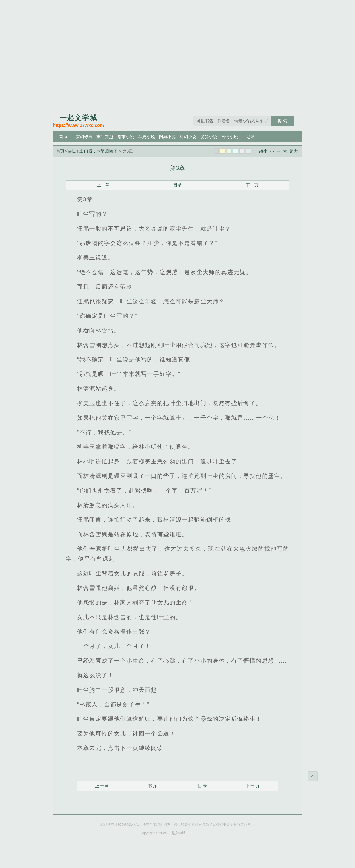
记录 (250, 137)
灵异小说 (209, 137)
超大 (294, 151)
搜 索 (282, 121)
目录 (177, 185)
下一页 (252, 185)
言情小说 (230, 137)
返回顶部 (313, 776)
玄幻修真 (84, 137)
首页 (63, 137)
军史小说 (146, 137)
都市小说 (126, 137)
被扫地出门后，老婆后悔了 (92, 151)
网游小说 (167, 137)
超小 (263, 151)
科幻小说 (188, 137)
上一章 (103, 185)
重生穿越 (105, 137)
